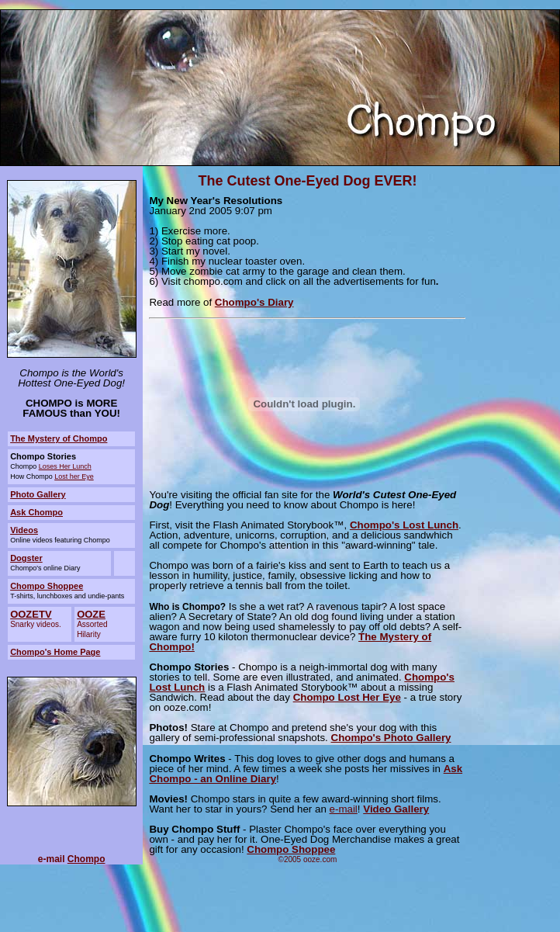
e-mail (344, 809)
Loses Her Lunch (65, 466)
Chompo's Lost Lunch (404, 525)
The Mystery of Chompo (59, 438)
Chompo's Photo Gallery (391, 738)
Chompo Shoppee (47, 586)
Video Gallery (396, 809)
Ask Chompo (36, 512)
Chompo (86, 859)
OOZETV (31, 614)
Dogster (26, 558)
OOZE (91, 614)
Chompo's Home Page (55, 652)
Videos (24, 530)
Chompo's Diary (254, 302)
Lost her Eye (74, 476)
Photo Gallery (38, 494)
